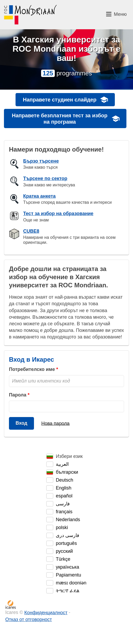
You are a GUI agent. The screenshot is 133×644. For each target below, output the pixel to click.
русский (64, 551)
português (66, 543)
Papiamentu (68, 575)
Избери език (69, 456)
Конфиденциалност (46, 613)
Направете (60, 100)
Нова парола (55, 423)
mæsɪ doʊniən (71, 583)
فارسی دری (68, 535)
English (64, 488)
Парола (18, 395)
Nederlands (68, 520)
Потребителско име (32, 369)
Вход (21, 423)
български (67, 472)
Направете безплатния (60, 119)
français (64, 512)
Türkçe (63, 559)
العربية (62, 464)
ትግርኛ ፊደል (68, 591)
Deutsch (65, 480)
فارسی (63, 504)
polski (62, 527)
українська (68, 567)
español (64, 496)
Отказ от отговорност (29, 619)
